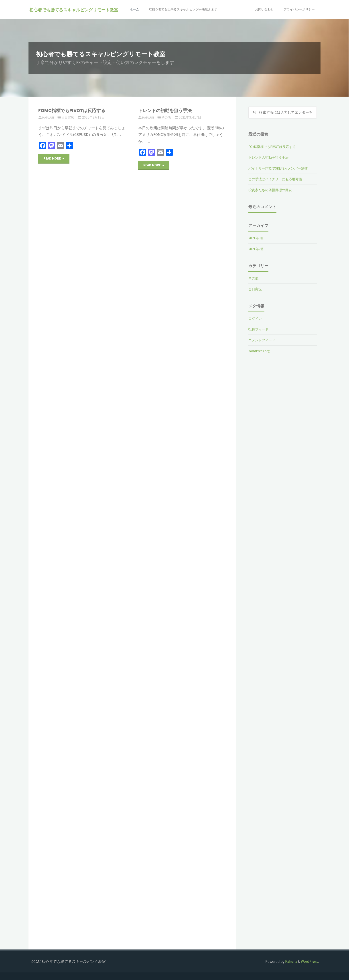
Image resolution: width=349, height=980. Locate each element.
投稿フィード (260, 330)
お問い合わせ (244, 28)
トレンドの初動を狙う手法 (168, 110)
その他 (169, 117)
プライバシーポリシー (296, 28)
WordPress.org (260, 352)
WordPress (309, 962)
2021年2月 (257, 250)
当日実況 (71, 117)
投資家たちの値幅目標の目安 (273, 191)
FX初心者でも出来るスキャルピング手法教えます (171, 28)
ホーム (118, 28)
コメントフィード (264, 341)
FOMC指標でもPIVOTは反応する (76, 110)
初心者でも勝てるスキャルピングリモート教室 (75, 10)
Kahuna (291, 962)
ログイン (256, 320)
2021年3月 (257, 239)
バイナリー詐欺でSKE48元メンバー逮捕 (282, 169)
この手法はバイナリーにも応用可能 (279, 180)
